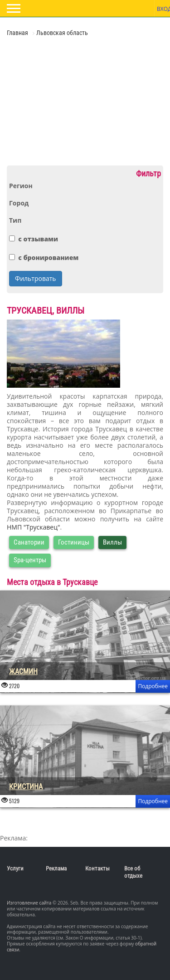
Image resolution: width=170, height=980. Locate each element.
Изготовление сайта (29, 903)
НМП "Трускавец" (34, 527)
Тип (15, 220)
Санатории (29, 542)
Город (19, 203)
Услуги (15, 868)
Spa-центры (30, 560)
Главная (18, 33)
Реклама (56, 868)
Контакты (97, 868)
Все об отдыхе (133, 872)
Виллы (112, 542)
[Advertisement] (61, 100)
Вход (162, 9)
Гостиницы (74, 542)
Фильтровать (36, 278)
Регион (21, 186)
